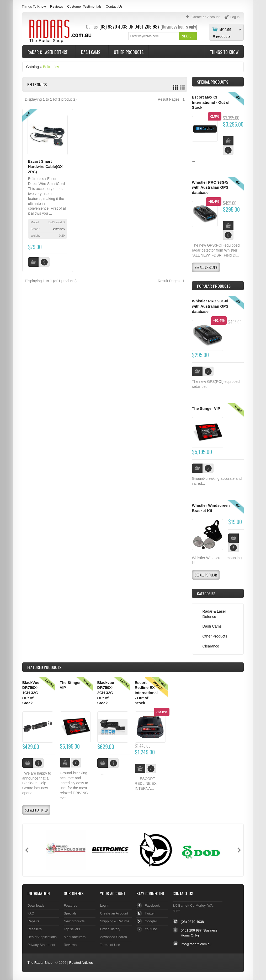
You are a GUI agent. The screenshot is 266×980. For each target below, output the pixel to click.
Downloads (36, 905)
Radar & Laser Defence (48, 52)
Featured (71, 905)
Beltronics (51, 67)
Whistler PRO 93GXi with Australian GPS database (210, 187)
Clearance (211, 646)
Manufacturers (75, 937)
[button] (188, 36)
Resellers (35, 929)
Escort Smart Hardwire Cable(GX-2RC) (46, 167)
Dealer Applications (42, 937)
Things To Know (34, 6)
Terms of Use (110, 945)
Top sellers (72, 929)
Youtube (151, 929)
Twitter (150, 913)
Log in (105, 905)
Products (44, 667)
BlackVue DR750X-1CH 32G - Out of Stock (31, 693)
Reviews (57, 6)
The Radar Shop (40, 963)
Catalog (33, 67)
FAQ (31, 913)
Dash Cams (91, 52)
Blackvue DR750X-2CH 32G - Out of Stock (107, 693)
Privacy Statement (41, 945)
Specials (70, 913)
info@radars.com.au (196, 944)
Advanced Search (113, 937)
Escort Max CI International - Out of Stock (211, 102)
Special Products (213, 82)
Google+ (151, 921)
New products (74, 921)
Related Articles (81, 963)
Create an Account (114, 913)
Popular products (214, 286)
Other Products (129, 52)
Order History (110, 929)
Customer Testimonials (84, 6)
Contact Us (114, 6)
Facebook (152, 905)
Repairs (33, 921)
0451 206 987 (147, 26)
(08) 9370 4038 (113, 26)
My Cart (226, 29)
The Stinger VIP (206, 409)
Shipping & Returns (115, 921)
